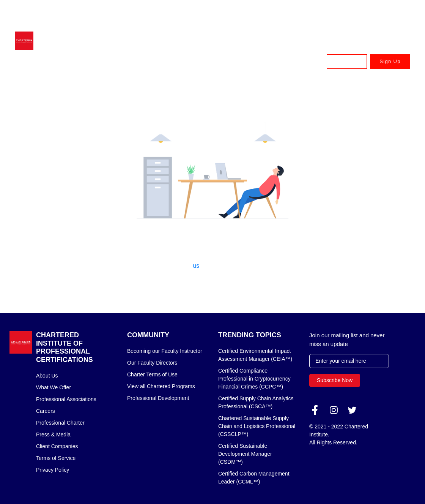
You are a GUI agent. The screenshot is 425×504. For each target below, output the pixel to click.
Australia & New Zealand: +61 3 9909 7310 (280, 13)
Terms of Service (56, 458)
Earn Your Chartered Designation (160, 62)
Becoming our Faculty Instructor (165, 351)
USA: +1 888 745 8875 (385, 24)
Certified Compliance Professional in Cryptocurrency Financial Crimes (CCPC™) (254, 379)
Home (44, 87)
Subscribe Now (335, 380)
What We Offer (54, 387)
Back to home (212, 286)
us (196, 266)
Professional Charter (60, 423)
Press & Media (53, 434)
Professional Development (158, 398)
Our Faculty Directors (152, 363)
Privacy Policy (53, 470)
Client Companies (57, 446)
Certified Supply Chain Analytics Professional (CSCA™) (256, 402)
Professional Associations (66, 399)
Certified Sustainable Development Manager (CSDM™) (245, 454)
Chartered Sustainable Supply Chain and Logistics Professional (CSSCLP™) (257, 426)
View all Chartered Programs (161, 386)
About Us (47, 376)
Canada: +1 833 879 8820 (325, 24)
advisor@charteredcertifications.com (92, 13)
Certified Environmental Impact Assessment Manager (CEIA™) (255, 355)
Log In (347, 61)
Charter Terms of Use (152, 374)
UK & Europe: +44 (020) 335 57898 (371, 13)
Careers (46, 411)
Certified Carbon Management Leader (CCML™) (254, 478)
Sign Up (390, 61)
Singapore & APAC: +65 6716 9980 (188, 13)
